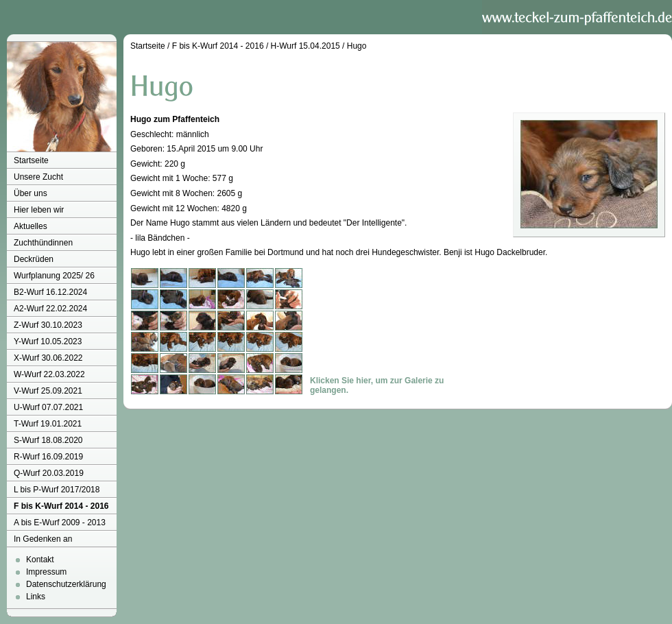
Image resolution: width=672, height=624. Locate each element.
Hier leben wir (39, 210)
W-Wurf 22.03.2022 (49, 374)
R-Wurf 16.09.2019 (48, 457)
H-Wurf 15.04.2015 (305, 46)
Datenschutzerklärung (66, 584)
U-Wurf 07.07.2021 (48, 407)
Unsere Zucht (38, 177)
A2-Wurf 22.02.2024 (50, 309)
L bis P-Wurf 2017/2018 (57, 490)
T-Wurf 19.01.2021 (48, 424)
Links (36, 597)
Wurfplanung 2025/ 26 (54, 276)
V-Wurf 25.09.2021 (48, 391)
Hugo (357, 46)
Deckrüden (34, 259)
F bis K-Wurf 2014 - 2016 (61, 506)
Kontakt (40, 560)
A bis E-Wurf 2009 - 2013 (60, 523)
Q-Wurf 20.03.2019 (49, 473)
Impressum (46, 572)
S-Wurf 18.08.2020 (48, 440)
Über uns (31, 193)
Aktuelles (31, 226)
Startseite (31, 160)
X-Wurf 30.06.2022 (48, 358)
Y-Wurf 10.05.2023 (48, 341)
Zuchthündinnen (43, 243)
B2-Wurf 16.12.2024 (50, 292)
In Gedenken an (43, 539)
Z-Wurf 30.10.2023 (48, 325)
